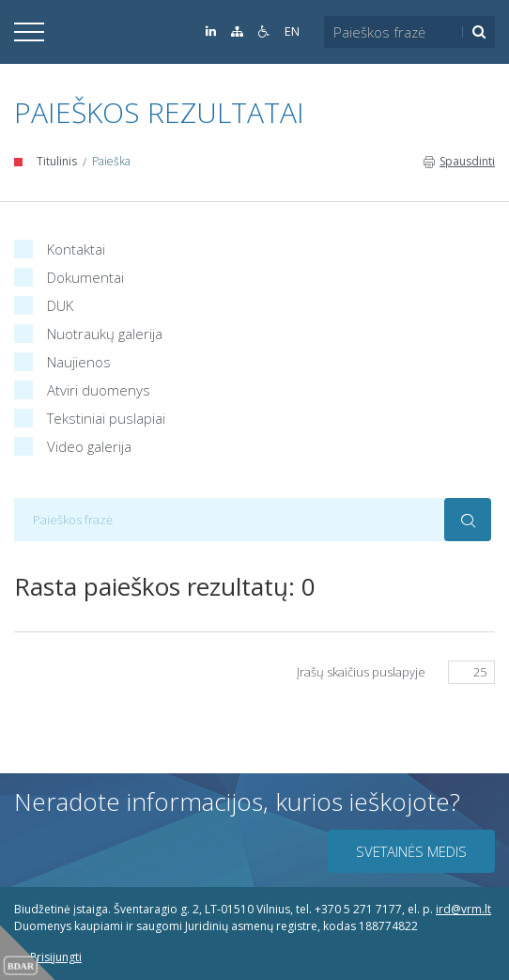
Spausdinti (459, 161)
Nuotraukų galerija (88, 331)
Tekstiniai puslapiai (90, 416)
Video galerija (73, 444)
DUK (44, 303)
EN (292, 31)
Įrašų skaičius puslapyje (361, 672)
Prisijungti (48, 957)
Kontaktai (60, 247)
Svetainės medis (411, 851)
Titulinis (57, 161)
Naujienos (62, 359)
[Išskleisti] (29, 32)
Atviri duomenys (82, 388)
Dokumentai (69, 275)
